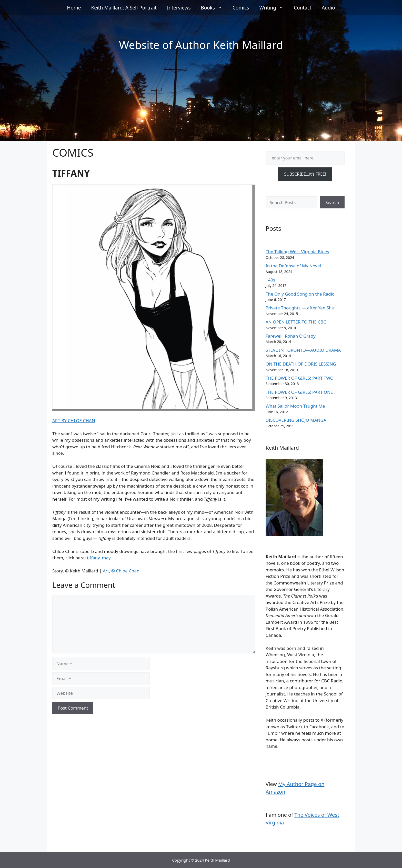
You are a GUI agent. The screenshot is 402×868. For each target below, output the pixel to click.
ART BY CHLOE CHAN (74, 421)
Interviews (179, 8)
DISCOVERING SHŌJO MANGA (296, 420)
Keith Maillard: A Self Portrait (124, 8)
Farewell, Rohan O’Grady (291, 336)
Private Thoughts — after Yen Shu (300, 308)
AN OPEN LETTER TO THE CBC (296, 322)
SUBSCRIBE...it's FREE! (305, 174)
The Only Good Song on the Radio (300, 294)
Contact (303, 8)
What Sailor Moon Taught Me (295, 406)
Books (214, 8)
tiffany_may (99, 558)
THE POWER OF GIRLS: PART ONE (299, 392)
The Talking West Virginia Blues (297, 252)
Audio (328, 8)
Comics (241, 8)
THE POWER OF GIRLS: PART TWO (300, 378)
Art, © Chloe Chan (121, 571)
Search (332, 202)
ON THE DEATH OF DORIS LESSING (301, 364)
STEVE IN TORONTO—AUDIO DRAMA (303, 350)
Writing (274, 8)
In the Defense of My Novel (293, 266)
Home (74, 8)
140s (270, 280)
